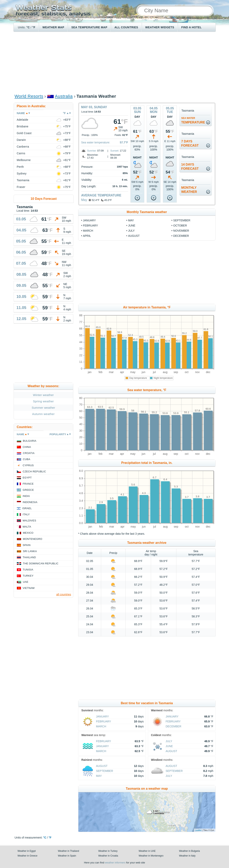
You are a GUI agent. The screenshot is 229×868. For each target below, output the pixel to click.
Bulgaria (30, 441)
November (181, 231)
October (180, 226)
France (28, 484)
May (84, 200)
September (182, 220)
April (87, 236)
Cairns (21, 153)
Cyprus (28, 465)
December (181, 236)
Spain (27, 545)
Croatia (29, 453)
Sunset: (115, 151)
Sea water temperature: (96, 142)
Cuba (27, 459)
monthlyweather (189, 190)
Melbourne (24, 160)
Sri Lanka (30, 551)
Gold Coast (24, 133)
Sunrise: (92, 151)
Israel (27, 508)
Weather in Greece (28, 856)
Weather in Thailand (69, 851)
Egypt (27, 478)
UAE (26, 582)
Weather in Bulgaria (190, 851)
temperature (193, 120)
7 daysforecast (190, 143)
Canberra (23, 147)
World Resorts (29, 96)
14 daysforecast (190, 167)
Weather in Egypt (27, 851)
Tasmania (23, 180)
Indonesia (30, 502)
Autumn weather (43, 414)
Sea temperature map (89, 27)
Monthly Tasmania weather (147, 212)
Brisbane (23, 126)
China (27, 447)
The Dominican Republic (41, 563)
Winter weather (43, 395)
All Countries (126, 27)
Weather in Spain (67, 856)
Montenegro (33, 539)
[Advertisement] (114, 63)
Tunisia (28, 570)
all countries (64, 594)
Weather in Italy (187, 856)
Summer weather (43, 408)
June (132, 226)
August (134, 236)
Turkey (28, 576)
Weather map (53, 27)
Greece (28, 490)
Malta (27, 527)
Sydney (22, 173)
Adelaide (23, 120)
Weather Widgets (160, 27)
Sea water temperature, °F (147, 390)
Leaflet (198, 830)
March (88, 231)
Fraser (21, 187)
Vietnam (29, 588)
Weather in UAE (147, 851)
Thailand (29, 557)
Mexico (28, 533)
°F (34, 27)
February (90, 226)
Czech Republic (34, 471)
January (89, 220)
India (26, 496)
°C (28, 27)
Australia (64, 96)
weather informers (115, 863)
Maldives (29, 521)
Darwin (21, 140)
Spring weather (43, 401)
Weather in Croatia (108, 856)
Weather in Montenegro (151, 856)
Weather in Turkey (108, 851)
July (131, 231)
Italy (26, 514)
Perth (20, 167)
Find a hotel (191, 27)
